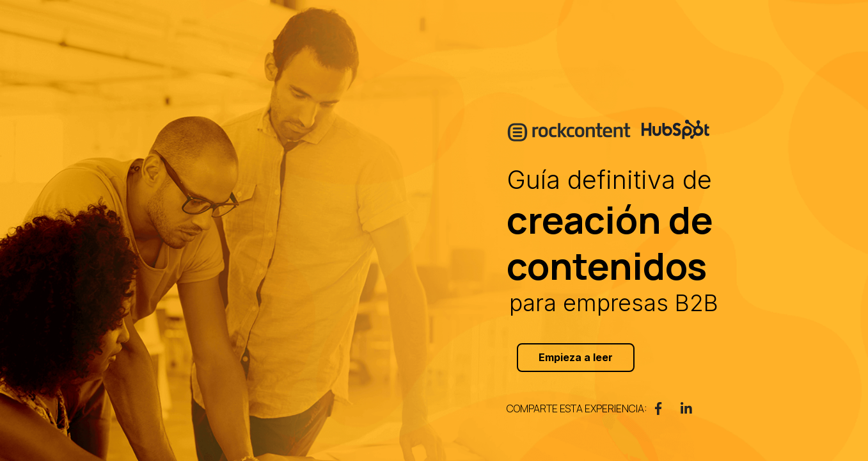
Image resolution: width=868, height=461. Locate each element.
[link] (658, 408)
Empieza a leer (576, 357)
